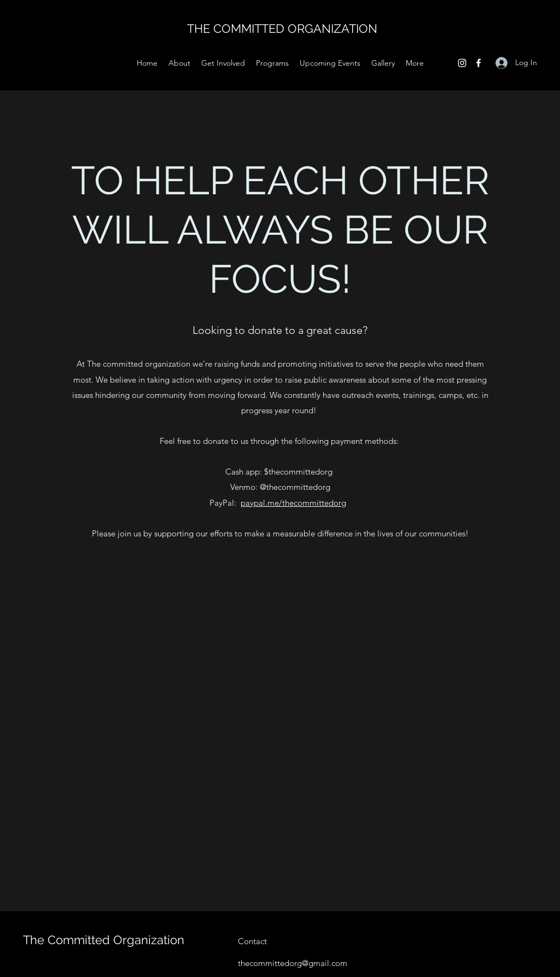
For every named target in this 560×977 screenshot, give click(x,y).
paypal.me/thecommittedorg (293, 503)
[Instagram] (462, 63)
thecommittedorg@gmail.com (293, 963)
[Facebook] (479, 63)
